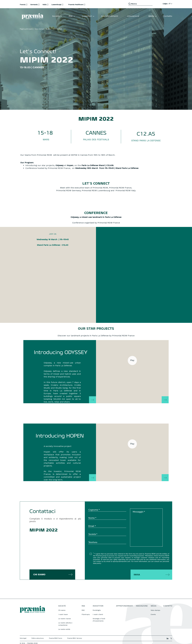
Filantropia (86, 608)
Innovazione (133, 16)
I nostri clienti (98, 608)
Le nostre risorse (65, 612)
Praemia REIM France (56, 632)
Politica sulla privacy (38, 632)
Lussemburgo (57, 5)
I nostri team (63, 608)
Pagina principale (26, 29)
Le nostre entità (64, 623)
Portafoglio (97, 604)
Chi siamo (39, 568)
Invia (137, 568)
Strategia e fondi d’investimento (99, 613)
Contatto (168, 16)
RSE (83, 604)
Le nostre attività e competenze (65, 618)
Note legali (23, 632)
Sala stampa (39, 29)
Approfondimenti (110, 16)
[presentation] (107, 566)
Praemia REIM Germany (75, 632)
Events (49, 29)
